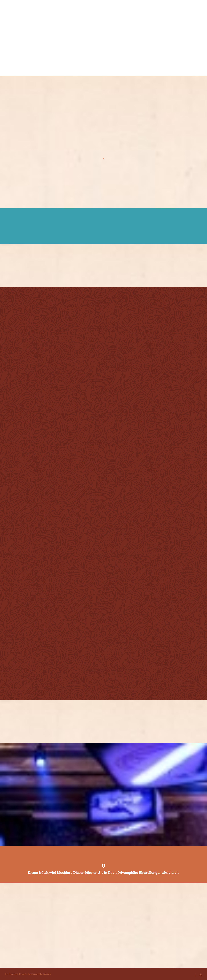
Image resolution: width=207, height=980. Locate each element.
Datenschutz (45, 974)
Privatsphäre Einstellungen (139, 873)
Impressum (33, 974)
